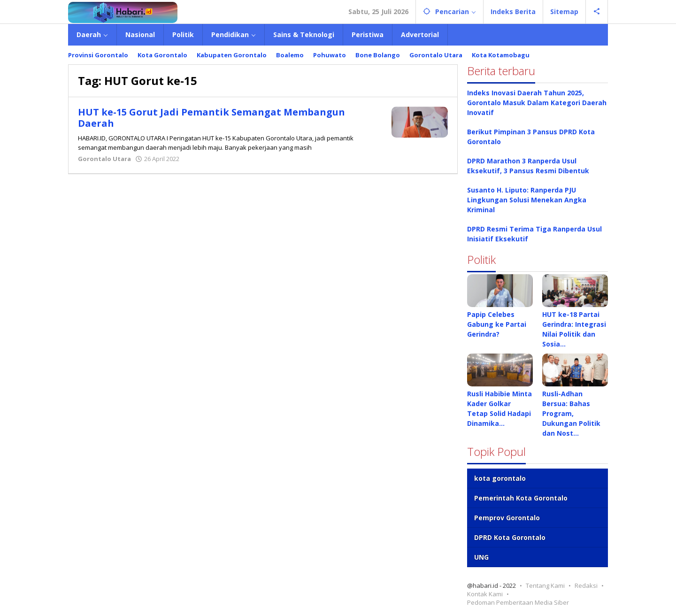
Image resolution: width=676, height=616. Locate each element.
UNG (481, 557)
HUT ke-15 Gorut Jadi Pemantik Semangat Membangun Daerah (211, 118)
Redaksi (586, 585)
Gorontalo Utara (104, 159)
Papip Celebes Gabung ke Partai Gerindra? (497, 324)
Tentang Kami (545, 585)
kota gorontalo (500, 478)
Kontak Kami (485, 594)
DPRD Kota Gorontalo (510, 537)
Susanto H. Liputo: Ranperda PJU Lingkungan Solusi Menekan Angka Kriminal (527, 200)
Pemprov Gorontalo (507, 518)
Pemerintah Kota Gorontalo (521, 498)
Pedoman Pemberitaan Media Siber (518, 602)
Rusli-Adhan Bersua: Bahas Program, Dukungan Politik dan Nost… (571, 413)
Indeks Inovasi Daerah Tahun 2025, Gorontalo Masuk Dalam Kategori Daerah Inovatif (537, 103)
